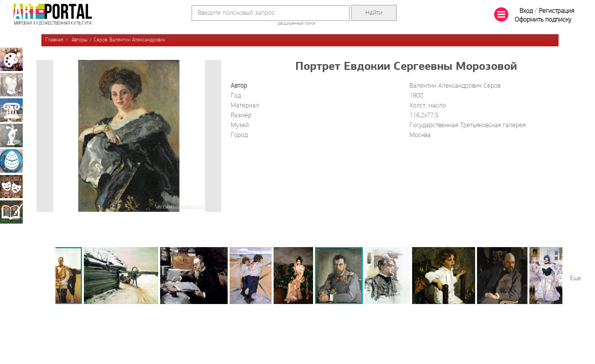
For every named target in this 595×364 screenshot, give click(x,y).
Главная (54, 40)
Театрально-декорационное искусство (11, 186)
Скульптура (11, 136)
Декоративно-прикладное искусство (11, 161)
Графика (11, 85)
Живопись (11, 59)
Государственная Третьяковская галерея (467, 125)
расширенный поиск (297, 24)
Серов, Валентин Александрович (129, 40)
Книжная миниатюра (11, 212)
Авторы (79, 40)
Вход (526, 11)
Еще (576, 278)
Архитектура (11, 110)
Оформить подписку (543, 20)
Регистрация (556, 11)
